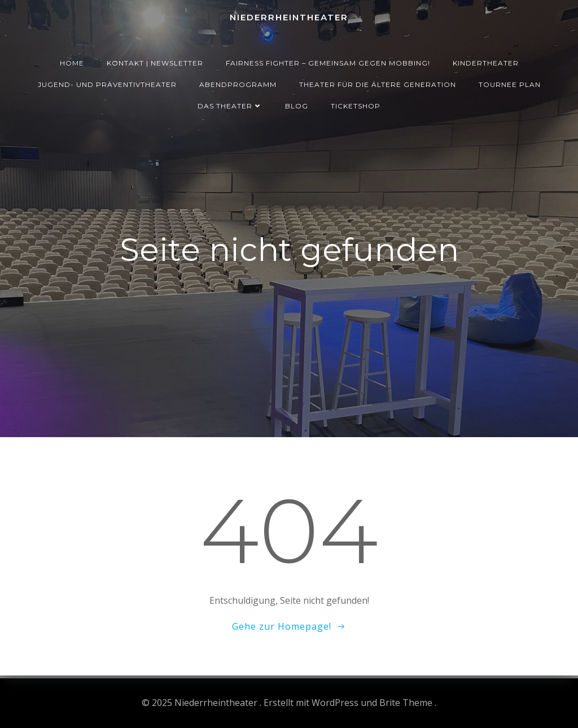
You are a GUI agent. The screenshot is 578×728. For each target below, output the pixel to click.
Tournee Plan (510, 84)
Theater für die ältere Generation (378, 84)
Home (72, 63)
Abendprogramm (238, 84)
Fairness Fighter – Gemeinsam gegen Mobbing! (328, 63)
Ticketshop (356, 106)
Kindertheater (486, 63)
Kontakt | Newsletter (155, 63)
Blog (297, 106)
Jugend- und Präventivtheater (107, 84)
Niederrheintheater (289, 17)
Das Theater (230, 106)
